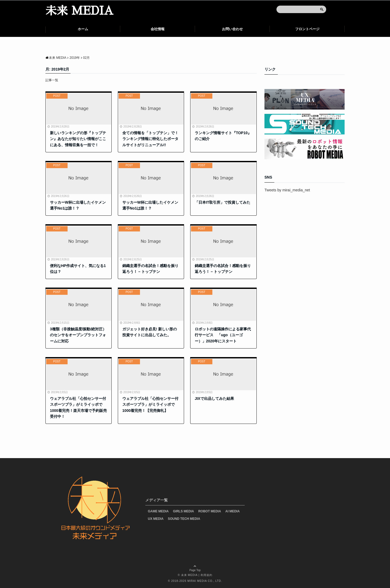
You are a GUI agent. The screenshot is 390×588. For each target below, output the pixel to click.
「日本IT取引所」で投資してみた (223, 202)
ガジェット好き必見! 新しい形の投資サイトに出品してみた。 (150, 332)
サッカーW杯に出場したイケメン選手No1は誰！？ (78, 205)
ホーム (83, 29)
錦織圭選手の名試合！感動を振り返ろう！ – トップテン (150, 269)
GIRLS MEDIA (184, 511)
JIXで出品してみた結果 (214, 399)
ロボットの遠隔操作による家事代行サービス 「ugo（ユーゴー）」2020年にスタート (223, 335)
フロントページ (307, 29)
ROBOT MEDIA (210, 511)
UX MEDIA (156, 519)
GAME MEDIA (158, 511)
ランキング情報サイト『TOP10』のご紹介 (223, 136)
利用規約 (206, 575)
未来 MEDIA (79, 11)
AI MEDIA (233, 511)
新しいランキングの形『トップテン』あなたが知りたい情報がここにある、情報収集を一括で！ (78, 139)
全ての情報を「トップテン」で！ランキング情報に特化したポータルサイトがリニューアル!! (150, 139)
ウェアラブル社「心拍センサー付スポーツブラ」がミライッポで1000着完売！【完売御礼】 (150, 405)
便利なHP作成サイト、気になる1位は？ (78, 269)
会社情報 (158, 29)
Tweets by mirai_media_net (287, 190)
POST (57, 96)
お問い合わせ (232, 29)
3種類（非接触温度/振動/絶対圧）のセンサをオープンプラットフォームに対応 (78, 335)
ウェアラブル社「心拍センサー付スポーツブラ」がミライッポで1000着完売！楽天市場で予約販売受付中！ (78, 407)
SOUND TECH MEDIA (184, 519)
